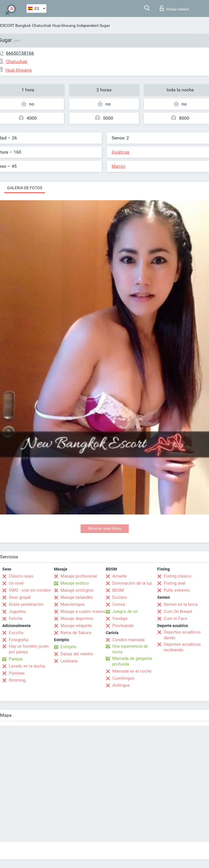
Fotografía (19, 640)
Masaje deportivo (77, 619)
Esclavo (120, 597)
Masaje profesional (79, 576)
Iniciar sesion (174, 8)
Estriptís (68, 647)
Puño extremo (177, 590)
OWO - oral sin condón (30, 590)
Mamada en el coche (132, 671)
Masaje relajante (76, 626)
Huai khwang (64, 25)
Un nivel (16, 583)
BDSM (118, 590)
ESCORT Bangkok (15, 25)
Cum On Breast (178, 611)
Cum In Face (175, 619)
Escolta (16, 633)
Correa (119, 604)
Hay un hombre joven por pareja (29, 649)
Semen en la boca (181, 604)
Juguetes (17, 611)
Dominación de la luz (132, 583)
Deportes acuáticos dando (182, 635)
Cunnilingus (123, 678)
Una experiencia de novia (130, 649)
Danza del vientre (77, 654)
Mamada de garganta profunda (132, 661)
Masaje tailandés (77, 597)
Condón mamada (128, 640)
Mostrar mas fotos (105, 528)
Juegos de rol (125, 611)
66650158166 (20, 53)
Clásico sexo (21, 576)
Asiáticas (121, 152)
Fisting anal (175, 583)
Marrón (118, 166)
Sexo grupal (20, 597)
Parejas (16, 659)
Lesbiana (69, 661)
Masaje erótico (75, 583)
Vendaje (120, 619)
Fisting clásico (178, 576)
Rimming (17, 680)
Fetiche (16, 619)
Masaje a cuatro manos (83, 611)
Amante (120, 576)
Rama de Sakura (76, 633)
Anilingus (121, 685)
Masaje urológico (77, 590)
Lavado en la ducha (27, 666)
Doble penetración (26, 604)
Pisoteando (123, 626)
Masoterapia (72, 604)
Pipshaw (17, 673)
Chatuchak (42, 25)
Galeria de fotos (25, 188)
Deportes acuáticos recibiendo (182, 647)
